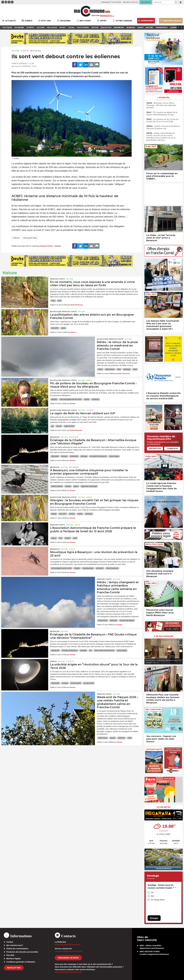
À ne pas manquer (164, 636)
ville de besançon (112, 568)
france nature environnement (104, 650)
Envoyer (154, 918)
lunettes (68, 538)
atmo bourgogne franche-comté (71, 399)
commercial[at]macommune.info (69, 951)
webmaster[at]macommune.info (68, 972)
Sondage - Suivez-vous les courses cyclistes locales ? (162, 886)
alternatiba (55, 456)
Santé (89, 380)
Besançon (55, 437)
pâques (113, 738)
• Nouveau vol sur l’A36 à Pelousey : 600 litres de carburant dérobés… (161, 105)
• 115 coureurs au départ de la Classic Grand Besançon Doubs (162, 113)
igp (52, 426)
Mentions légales (14, 959)
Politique (74, 437)
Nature (15, 51)
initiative (68, 486)
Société (25, 51)
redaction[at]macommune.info (68, 945)
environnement (76, 683)
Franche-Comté (57, 279)
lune (61, 538)
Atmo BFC (55, 328)
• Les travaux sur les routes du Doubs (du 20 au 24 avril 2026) (162, 120)
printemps (127, 369)
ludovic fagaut (114, 456)
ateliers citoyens (57, 486)
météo (100, 369)
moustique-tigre (88, 568)
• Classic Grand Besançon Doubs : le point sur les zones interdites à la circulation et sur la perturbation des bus (161, 137)
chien (53, 301)
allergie (54, 514)
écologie (65, 683)
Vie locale (35, 51)
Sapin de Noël (69, 426)
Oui (152, 892)
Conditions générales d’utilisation (21, 962)
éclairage (84, 456)
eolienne (16, 238)
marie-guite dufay (30, 238)
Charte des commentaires (17, 949)
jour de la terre (89, 683)
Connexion (172, 449)
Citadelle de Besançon (70, 650)
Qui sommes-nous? (15, 945)
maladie (77, 568)
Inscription (155, 449)
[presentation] (146, 651)
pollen (63, 328)
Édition (96, 15)
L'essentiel (164, 98)
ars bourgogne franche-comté (61, 568)
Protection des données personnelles (22, 952)
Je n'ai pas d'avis (158, 900)
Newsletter (14, 968)
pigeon (76, 486)
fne (91, 650)
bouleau (72, 514)
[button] (176, 2)
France (53, 661)
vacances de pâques (127, 620)
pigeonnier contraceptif (89, 486)
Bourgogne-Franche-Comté (63, 312)
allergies (54, 399)
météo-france (110, 369)
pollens (87, 399)
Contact (10, 942)
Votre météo (164, 807)
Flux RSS (10, 955)
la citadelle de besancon (98, 456)
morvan (59, 426)
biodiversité (74, 456)
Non (153, 896)
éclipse (54, 538)
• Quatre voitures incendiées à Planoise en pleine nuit (163, 127)
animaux (64, 456)
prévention (100, 568)
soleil (135, 369)
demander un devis (68, 958)
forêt (59, 301)
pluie (119, 369)
